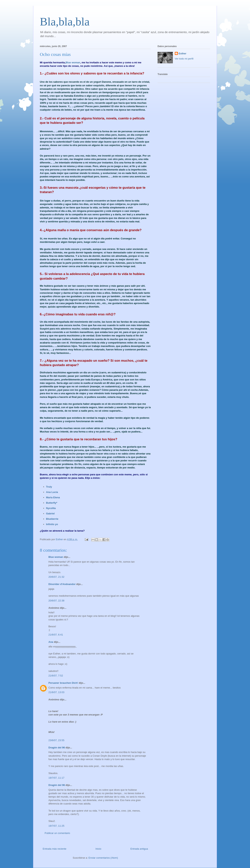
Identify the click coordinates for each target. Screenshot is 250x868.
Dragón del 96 (57, 748)
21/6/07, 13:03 (56, 692)
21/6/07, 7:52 (56, 676)
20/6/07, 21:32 (56, 577)
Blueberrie (52, 519)
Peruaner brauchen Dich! (63, 683)
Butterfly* (52, 503)
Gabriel (50, 514)
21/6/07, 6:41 (56, 635)
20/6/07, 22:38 (56, 601)
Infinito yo (52, 524)
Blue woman (73, 62)
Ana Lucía (52, 492)
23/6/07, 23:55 (56, 740)
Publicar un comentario (57, 833)
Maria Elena (53, 497)
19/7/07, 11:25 (56, 826)
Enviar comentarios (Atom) (103, 858)
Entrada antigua (139, 849)
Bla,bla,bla (65, 22)
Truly (49, 487)
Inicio (98, 849)
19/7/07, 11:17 (56, 778)
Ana (51, 642)
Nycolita (51, 508)
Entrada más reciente (55, 849)
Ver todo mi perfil (184, 59)
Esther (182, 53)
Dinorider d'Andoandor (62, 584)
